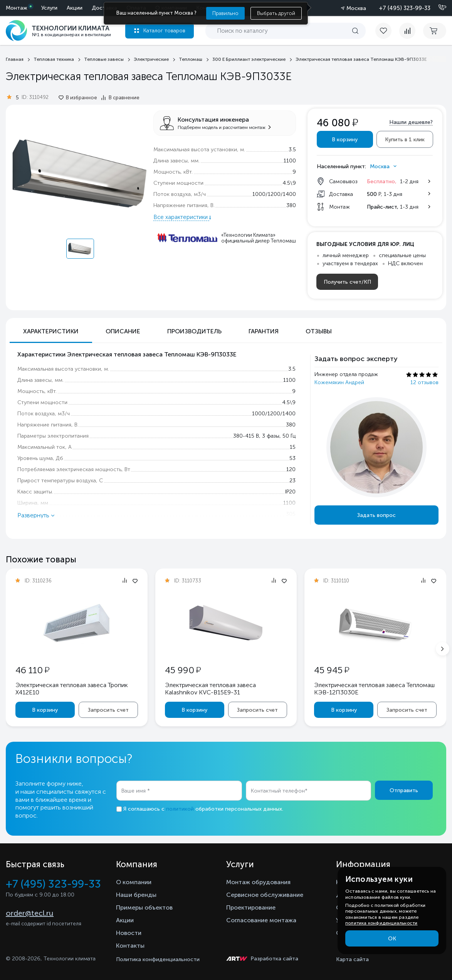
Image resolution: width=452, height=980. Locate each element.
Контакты (130, 946)
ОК (392, 939)
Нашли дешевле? (411, 122)
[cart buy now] (435, 31)
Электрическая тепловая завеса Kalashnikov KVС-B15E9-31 (210, 689)
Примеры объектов (144, 907)
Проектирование (251, 907)
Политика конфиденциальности (158, 959)
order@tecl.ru (30, 913)
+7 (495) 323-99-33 (405, 8)
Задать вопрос (376, 515)
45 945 (332, 670)
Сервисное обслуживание (265, 895)
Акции (75, 8)
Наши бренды (136, 895)
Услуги (49, 8)
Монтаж (17, 8)
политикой (180, 809)
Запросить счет (108, 710)
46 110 (32, 670)
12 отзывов (424, 382)
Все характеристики (181, 217)
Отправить (404, 790)
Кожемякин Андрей (339, 382)
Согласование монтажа (261, 920)
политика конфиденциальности (381, 923)
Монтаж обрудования (258, 882)
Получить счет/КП (347, 282)
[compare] (407, 31)
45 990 (183, 670)
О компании (134, 882)
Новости (129, 933)
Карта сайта (352, 959)
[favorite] (387, 31)
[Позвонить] (438, 8)
